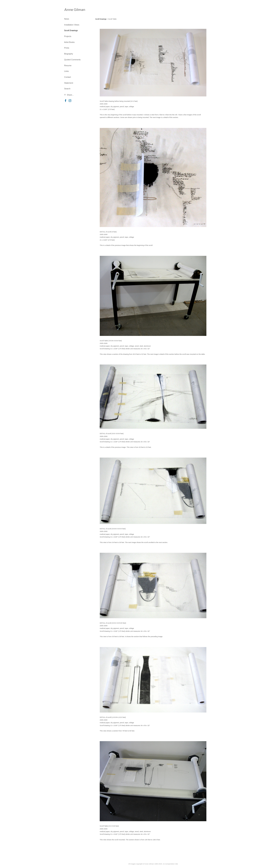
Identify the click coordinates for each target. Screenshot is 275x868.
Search (67, 89)
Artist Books (69, 42)
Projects (68, 36)
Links (66, 71)
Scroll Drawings (71, 30)
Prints (67, 48)
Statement (69, 83)
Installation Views (72, 25)
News (67, 19)
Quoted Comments (72, 60)
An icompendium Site (170, 864)
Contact (68, 77)
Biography (69, 54)
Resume (68, 65)
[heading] (73, 10)
